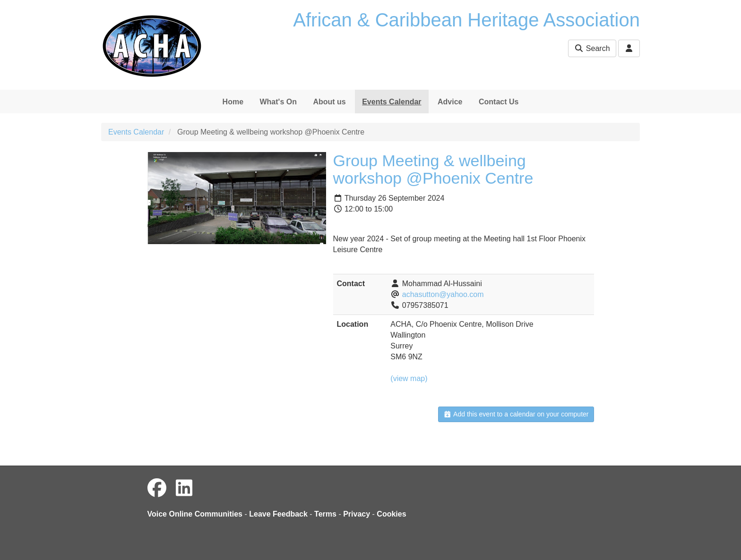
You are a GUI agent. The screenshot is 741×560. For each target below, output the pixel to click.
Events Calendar (392, 102)
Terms (325, 514)
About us (329, 102)
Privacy (357, 514)
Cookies (391, 514)
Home (233, 102)
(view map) (409, 378)
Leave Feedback (278, 514)
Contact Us (499, 102)
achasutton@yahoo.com (443, 294)
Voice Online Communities (195, 514)
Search (592, 48)
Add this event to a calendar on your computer (516, 414)
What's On (278, 102)
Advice (450, 102)
